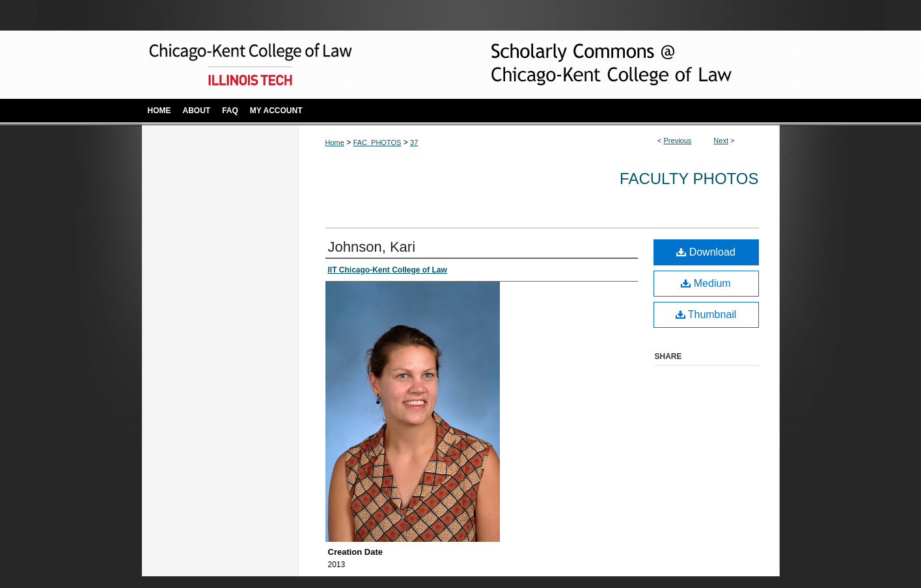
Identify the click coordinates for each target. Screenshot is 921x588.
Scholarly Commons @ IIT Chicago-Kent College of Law (591, 65)
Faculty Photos (689, 179)
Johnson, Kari (372, 247)
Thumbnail (706, 314)
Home (335, 142)
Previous (678, 140)
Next (721, 140)
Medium (706, 283)
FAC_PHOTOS (378, 142)
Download (706, 252)
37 (414, 142)
